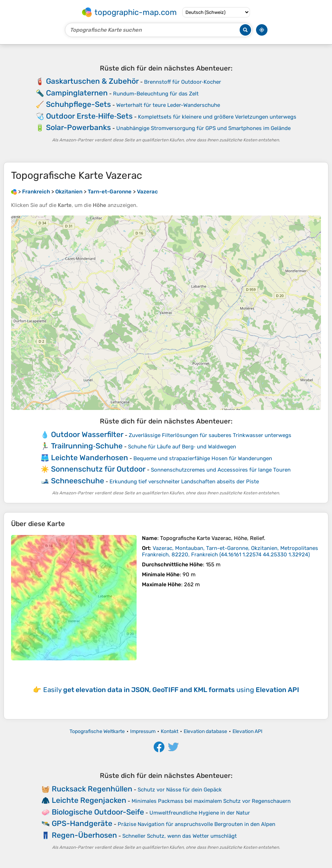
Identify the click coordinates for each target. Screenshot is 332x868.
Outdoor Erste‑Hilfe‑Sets (89, 116)
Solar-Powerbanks (78, 127)
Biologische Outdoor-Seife (98, 812)
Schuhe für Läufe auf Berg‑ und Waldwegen (182, 447)
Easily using (171, 690)
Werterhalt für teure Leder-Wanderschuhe (168, 105)
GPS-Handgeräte (82, 823)
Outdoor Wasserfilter (87, 434)
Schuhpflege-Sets (78, 104)
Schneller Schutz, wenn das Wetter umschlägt (180, 836)
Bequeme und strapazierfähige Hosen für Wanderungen (203, 458)
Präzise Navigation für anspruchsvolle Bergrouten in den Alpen (196, 824)
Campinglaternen (77, 93)
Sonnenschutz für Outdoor (98, 469)
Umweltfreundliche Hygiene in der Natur (200, 813)
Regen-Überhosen (84, 835)
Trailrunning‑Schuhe (87, 446)
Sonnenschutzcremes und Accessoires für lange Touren (221, 470)
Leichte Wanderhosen (90, 458)
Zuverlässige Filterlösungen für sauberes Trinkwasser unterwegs (210, 435)
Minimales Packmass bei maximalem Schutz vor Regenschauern (211, 801)
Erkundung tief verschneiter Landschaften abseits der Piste (184, 482)
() (230, 551)
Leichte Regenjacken (89, 800)
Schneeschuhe (78, 481)
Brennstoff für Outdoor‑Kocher (183, 82)
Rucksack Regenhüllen (92, 789)
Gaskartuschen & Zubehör (92, 81)
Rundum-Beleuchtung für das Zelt (156, 94)
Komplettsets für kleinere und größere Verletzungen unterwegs (217, 117)
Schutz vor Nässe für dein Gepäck (180, 790)
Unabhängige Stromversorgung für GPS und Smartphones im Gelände (203, 128)
